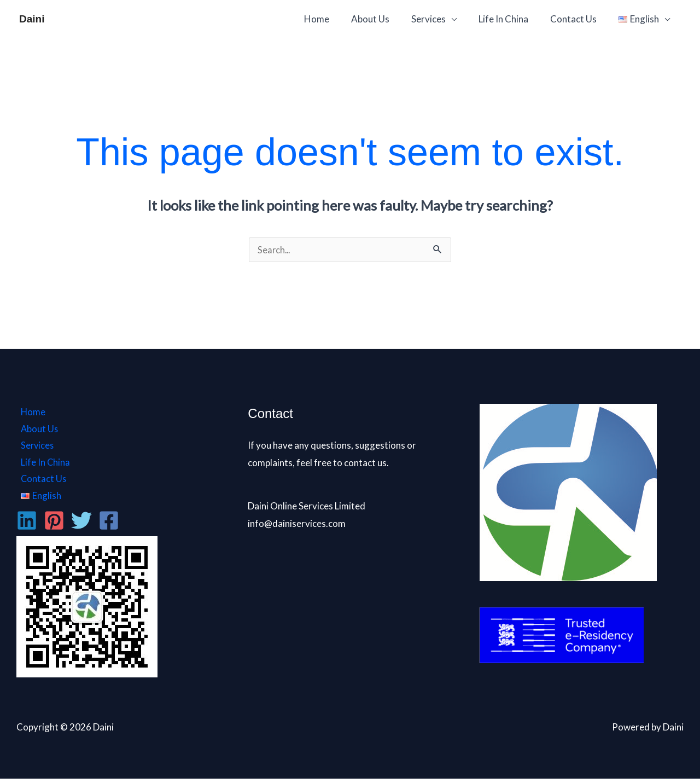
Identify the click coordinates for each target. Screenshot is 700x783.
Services (440, 19)
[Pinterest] (54, 525)
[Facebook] (109, 525)
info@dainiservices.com (297, 524)
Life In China (512, 19)
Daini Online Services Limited (307, 507)
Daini (32, 19)
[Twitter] (81, 525)
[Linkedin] (27, 525)
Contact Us (578, 19)
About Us (385, 19)
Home (335, 19)
